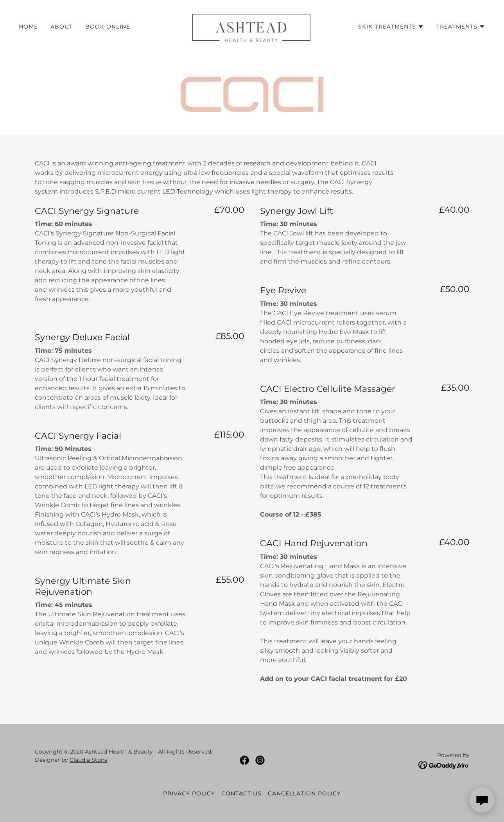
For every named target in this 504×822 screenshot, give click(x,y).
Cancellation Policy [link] (304, 793)
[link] (252, 26)
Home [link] (28, 27)
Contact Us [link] (241, 793)
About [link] (62, 27)
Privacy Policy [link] (189, 793)
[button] (391, 27)
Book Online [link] (108, 27)
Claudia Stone (89, 760)
